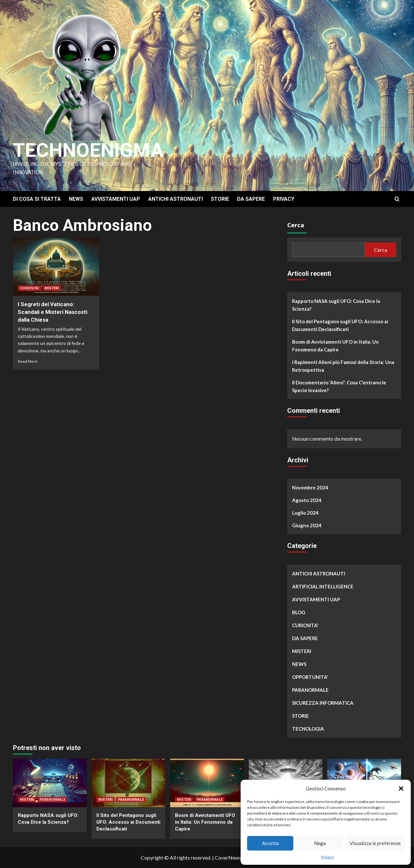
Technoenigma (88, 150)
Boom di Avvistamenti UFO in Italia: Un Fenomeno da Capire (335, 346)
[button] (401, 788)
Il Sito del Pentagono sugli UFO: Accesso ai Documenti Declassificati (340, 325)
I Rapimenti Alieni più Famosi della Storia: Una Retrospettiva (343, 366)
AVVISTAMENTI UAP (116, 199)
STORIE (220, 199)
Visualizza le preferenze (375, 843)
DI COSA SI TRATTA (37, 199)
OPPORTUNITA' (310, 677)
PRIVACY (284, 199)
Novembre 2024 (310, 488)
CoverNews (228, 857)
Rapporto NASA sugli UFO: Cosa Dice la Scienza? (336, 305)
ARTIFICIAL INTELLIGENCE (323, 586)
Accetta (270, 843)
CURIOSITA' (29, 288)
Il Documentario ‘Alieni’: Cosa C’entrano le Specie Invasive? (339, 386)
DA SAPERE (251, 199)
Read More (28, 361)
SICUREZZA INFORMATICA (323, 703)
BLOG (299, 612)
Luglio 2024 (305, 513)
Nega (320, 843)
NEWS (76, 199)
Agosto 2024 (307, 500)
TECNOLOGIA (308, 729)
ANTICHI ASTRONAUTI (175, 199)
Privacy (327, 857)
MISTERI (52, 288)
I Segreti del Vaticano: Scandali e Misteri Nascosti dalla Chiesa (53, 312)
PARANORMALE (310, 690)
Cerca (296, 225)
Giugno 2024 (307, 525)
